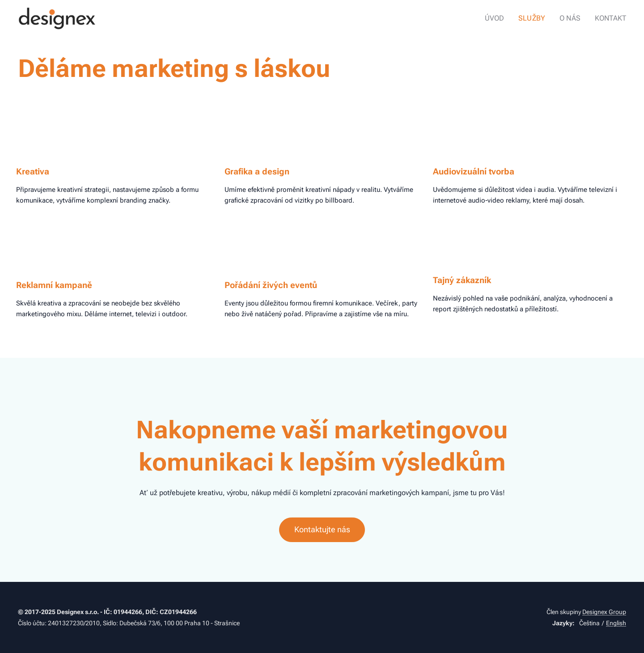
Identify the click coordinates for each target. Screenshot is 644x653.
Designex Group (604, 612)
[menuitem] (502, 18)
